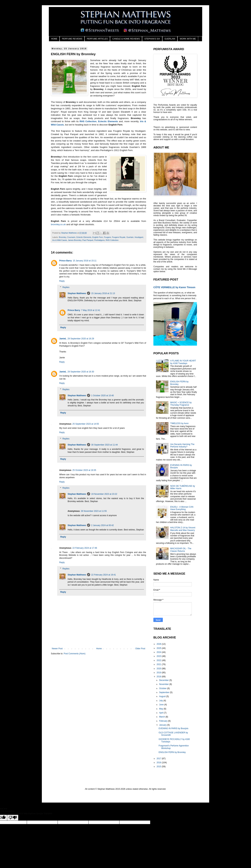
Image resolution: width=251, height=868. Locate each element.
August (163, 696)
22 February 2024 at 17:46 (85, 548)
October (163, 688)
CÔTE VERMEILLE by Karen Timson (174, 287)
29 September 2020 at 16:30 (81, 372)
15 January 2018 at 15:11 (85, 261)
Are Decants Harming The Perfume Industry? (182, 445)
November (164, 684)
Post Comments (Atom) (75, 654)
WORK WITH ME (188, 39)
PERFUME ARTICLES (97, 39)
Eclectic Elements (108, 121)
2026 (159, 644)
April (161, 713)
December (164, 680)
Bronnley (63, 237)
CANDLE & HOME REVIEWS (126, 39)
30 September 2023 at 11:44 (104, 445)
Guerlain (130, 237)
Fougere (107, 237)
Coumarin (71, 237)
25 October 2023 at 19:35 (84, 470)
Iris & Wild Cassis (60, 240)
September (165, 692)
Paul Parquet (88, 240)
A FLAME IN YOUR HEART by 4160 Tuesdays (183, 362)
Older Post (140, 649)
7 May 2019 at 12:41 (91, 310)
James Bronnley (75, 240)
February (164, 721)
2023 (159, 656)
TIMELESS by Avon (179, 423)
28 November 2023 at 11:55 (94, 511)
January (163, 725)
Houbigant (139, 237)
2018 (159, 677)
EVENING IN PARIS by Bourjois (174, 728)
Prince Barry (65, 261)
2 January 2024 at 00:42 (102, 525)
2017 (159, 759)
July (161, 701)
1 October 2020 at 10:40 (102, 396)
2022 (159, 660)
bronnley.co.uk (58, 224)
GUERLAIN (170, 39)
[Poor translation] (13, 818)
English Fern (98, 237)
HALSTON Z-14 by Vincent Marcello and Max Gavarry (183, 529)
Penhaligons (99, 240)
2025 (159, 648)
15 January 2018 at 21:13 (103, 293)
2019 (159, 673)
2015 (159, 767)
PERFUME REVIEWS (72, 39)
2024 (159, 652)
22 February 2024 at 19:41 (103, 575)
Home (99, 649)
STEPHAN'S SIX (152, 39)
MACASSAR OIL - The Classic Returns (181, 550)
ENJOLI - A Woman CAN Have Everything (182, 508)
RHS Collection (88, 121)
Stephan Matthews (77, 293)
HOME (54, 39)
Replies (66, 287)
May (161, 709)
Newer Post (57, 649)
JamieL (63, 339)
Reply (62, 281)
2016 (159, 763)
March (162, 717)
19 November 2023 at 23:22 (104, 494)
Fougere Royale (119, 237)
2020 (159, 669)
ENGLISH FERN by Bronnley (172, 752)
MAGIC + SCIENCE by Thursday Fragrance (181, 404)
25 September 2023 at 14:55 (86, 424)
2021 (159, 664)
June (162, 705)
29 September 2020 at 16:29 (81, 339)
